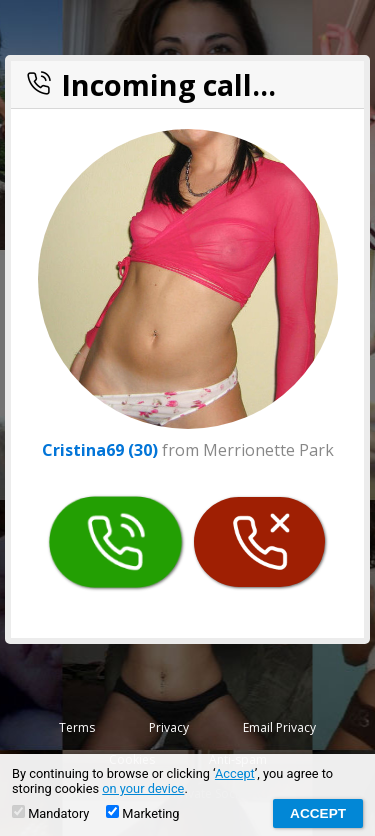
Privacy (169, 727)
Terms (77, 727)
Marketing (142, 813)
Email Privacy (279, 727)
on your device (143, 788)
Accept (235, 773)
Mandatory (50, 813)
